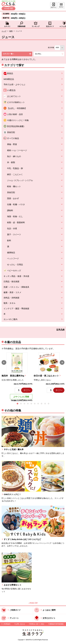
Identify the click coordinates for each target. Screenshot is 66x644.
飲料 (11, 31)
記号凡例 (60, 330)
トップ (4, 31)
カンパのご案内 (10, 319)
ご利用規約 (6, 624)
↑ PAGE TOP (33, 603)
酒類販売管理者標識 (56, 624)
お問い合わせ (20, 624)
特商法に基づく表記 (37, 624)
